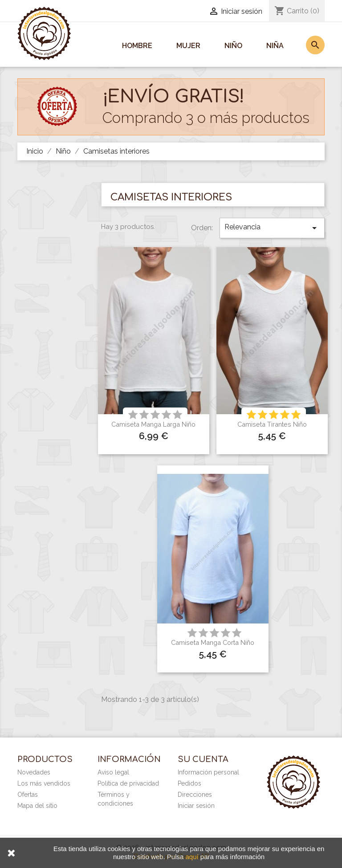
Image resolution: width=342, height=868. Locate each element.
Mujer (188, 46)
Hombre (137, 46)
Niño (233, 46)
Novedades (34, 772)
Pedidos (189, 783)
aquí (192, 857)
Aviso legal (113, 772)
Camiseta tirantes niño (272, 424)
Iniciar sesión (196, 806)
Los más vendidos (44, 783)
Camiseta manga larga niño (153, 424)
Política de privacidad (128, 783)
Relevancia (272, 228)
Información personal (208, 772)
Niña (275, 46)
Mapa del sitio (37, 806)
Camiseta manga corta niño (213, 642)
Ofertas (28, 795)
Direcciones (195, 795)
